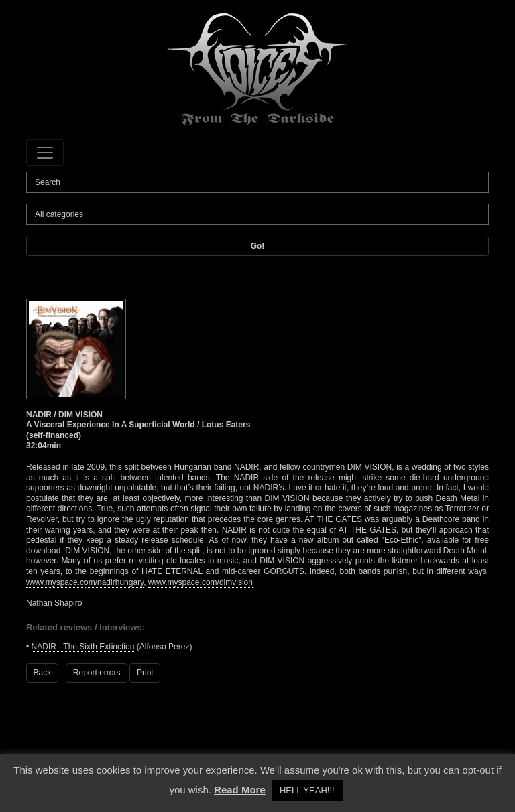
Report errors (97, 673)
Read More (240, 790)
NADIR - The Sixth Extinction (83, 647)
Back (43, 673)
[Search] (257, 182)
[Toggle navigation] (45, 153)
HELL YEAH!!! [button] (307, 790)
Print (145, 673)
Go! (258, 246)
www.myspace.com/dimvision (201, 582)
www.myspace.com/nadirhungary (85, 582)
